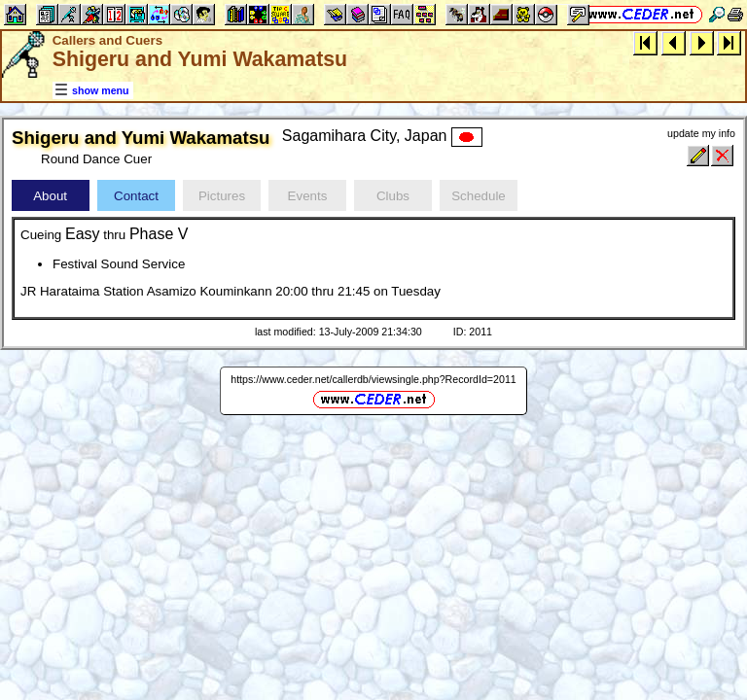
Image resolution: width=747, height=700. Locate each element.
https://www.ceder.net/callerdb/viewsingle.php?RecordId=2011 (373, 379)
